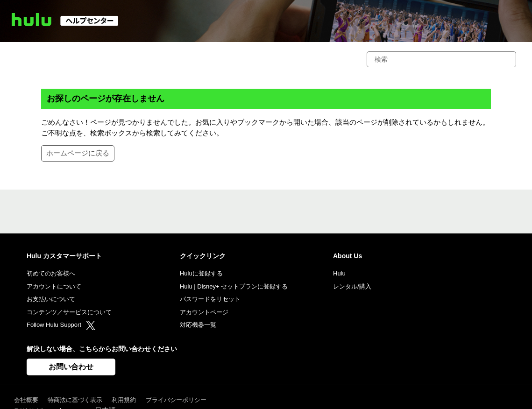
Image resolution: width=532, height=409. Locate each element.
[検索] (441, 59)
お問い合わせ (71, 367)
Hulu (339, 273)
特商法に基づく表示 (75, 400)
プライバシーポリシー (176, 400)
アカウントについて (54, 286)
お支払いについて (51, 299)
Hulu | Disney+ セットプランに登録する (234, 286)
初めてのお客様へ (51, 273)
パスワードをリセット (210, 299)
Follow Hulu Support (61, 325)
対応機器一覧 (198, 325)
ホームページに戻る (78, 153)
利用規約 (124, 400)
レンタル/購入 (352, 286)
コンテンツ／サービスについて (69, 312)
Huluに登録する (201, 273)
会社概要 (26, 400)
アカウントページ (204, 312)
